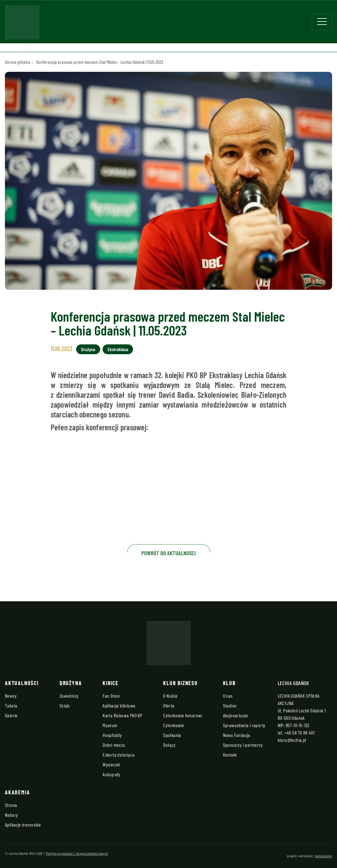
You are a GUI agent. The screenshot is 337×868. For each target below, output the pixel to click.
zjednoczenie (323, 856)
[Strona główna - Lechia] (22, 24)
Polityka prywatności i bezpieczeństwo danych (77, 853)
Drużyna (88, 349)
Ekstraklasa (118, 349)
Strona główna (18, 62)
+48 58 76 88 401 (300, 732)
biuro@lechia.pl (292, 740)
